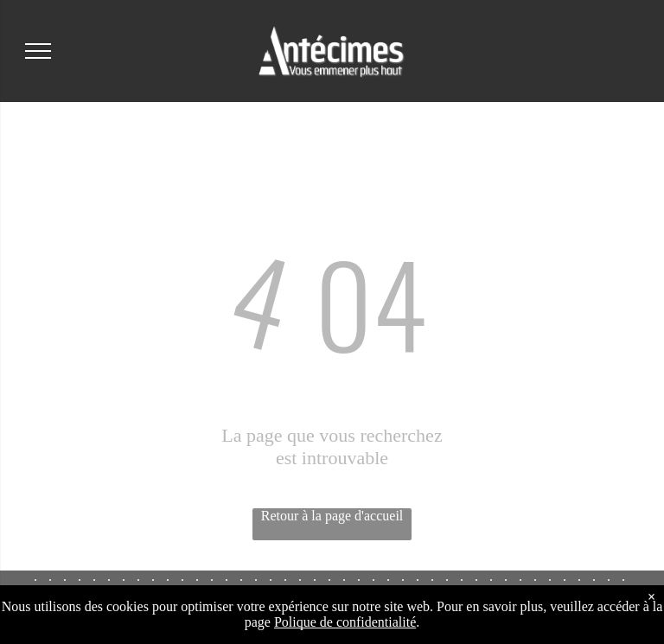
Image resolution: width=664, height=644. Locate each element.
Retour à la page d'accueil (332, 516)
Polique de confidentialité (345, 622)
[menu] (38, 51)
